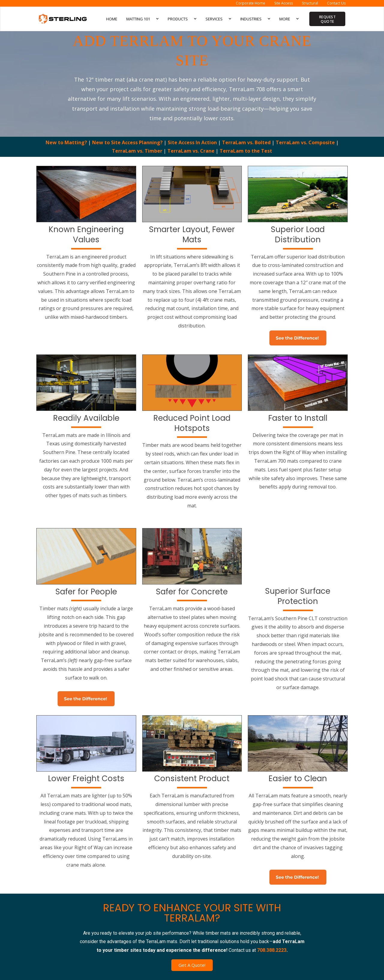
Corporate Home (250, 3)
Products (182, 19)
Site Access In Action (193, 142)
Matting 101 (142, 19)
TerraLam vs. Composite (306, 142)
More (289, 19)
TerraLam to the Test (246, 151)
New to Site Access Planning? (128, 142)
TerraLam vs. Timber (138, 151)
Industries (255, 19)
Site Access (283, 3)
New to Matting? (67, 142)
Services (218, 19)
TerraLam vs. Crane (192, 151)
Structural (310, 3)
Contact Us (336, 3)
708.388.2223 (272, 950)
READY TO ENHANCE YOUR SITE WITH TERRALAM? (192, 913)
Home (112, 19)
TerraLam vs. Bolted (247, 142)
